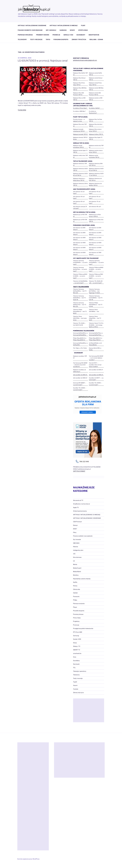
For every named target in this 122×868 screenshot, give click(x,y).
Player (75, 607)
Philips (75, 600)
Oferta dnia (77, 589)
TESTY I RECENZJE (36, 39)
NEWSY (72, 30)
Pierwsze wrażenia (79, 603)
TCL (74, 668)
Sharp (75, 643)
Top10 (75, 682)
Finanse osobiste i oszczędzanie (83, 536)
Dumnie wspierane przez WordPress (28, 859)
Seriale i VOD (77, 639)
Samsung (76, 636)
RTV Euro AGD (78, 632)
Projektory (76, 621)
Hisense (76, 547)
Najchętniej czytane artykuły (82, 579)
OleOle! (75, 593)
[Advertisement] (89, 710)
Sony (75, 657)
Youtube (76, 689)
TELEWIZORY (22, 39)
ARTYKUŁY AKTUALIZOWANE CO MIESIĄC (64, 25)
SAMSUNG (63, 30)
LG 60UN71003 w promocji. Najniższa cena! (43, 61)
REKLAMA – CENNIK (96, 39)
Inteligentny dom (78, 550)
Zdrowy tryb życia (78, 693)
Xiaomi (75, 685)
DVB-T (75, 529)
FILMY (83, 25)
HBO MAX (76, 543)
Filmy (75, 532)
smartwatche (77, 653)
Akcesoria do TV (78, 500)
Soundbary (76, 661)
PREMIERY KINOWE (43, 35)
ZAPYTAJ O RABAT (79, 471)
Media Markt (77, 572)
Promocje (76, 625)
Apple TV (76, 507)
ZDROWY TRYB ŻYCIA (79, 39)
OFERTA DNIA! (83, 30)
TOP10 (48, 39)
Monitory (76, 575)
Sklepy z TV (77, 646)
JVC (74, 554)
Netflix (75, 582)
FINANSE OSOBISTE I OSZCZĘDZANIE (30, 30)
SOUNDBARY (81, 35)
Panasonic (76, 596)
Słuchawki (76, 664)
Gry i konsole (77, 539)
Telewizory (76, 675)
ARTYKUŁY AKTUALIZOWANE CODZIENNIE (32, 25)
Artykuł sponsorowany (80, 511)
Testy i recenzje (78, 678)
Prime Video (77, 618)
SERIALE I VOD (68, 35)
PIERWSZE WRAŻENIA (25, 35)
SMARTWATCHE (94, 35)
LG (74, 561)
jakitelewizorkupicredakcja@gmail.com (85, 60)
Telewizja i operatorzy (80, 671)
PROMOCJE (56, 35)
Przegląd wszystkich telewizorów (83, 628)
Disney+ (76, 525)
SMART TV (77, 650)
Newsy (75, 586)
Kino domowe (77, 557)
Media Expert (77, 568)
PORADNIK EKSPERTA (61, 39)
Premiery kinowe (78, 614)
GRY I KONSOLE (51, 30)
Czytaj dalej (22, 110)
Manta (75, 564)
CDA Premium (77, 522)
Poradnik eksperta (79, 611)
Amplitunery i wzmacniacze (81, 504)
